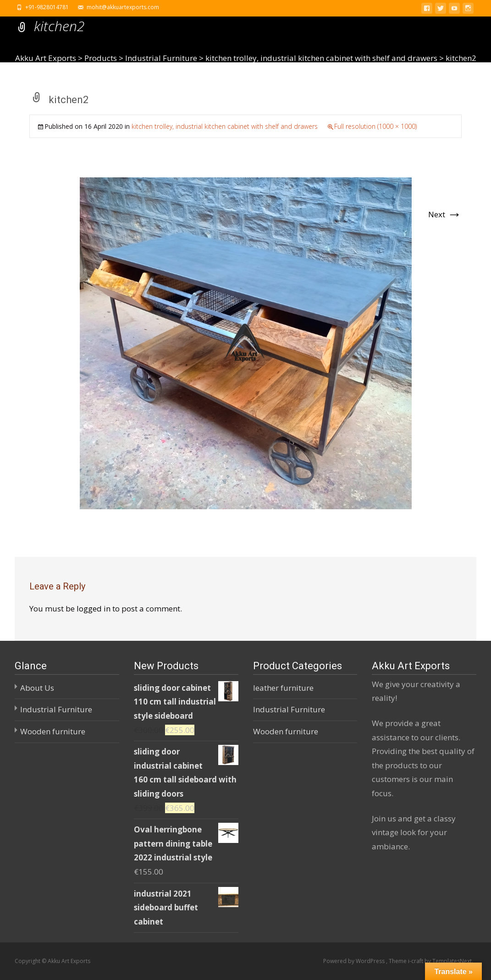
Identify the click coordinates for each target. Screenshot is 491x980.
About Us (37, 688)
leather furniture (283, 688)
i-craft (416, 961)
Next (445, 214)
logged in (94, 608)
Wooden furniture (53, 731)
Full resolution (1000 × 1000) (375, 126)
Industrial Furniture (56, 709)
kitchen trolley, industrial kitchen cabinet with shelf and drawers (225, 126)
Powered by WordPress (355, 961)
